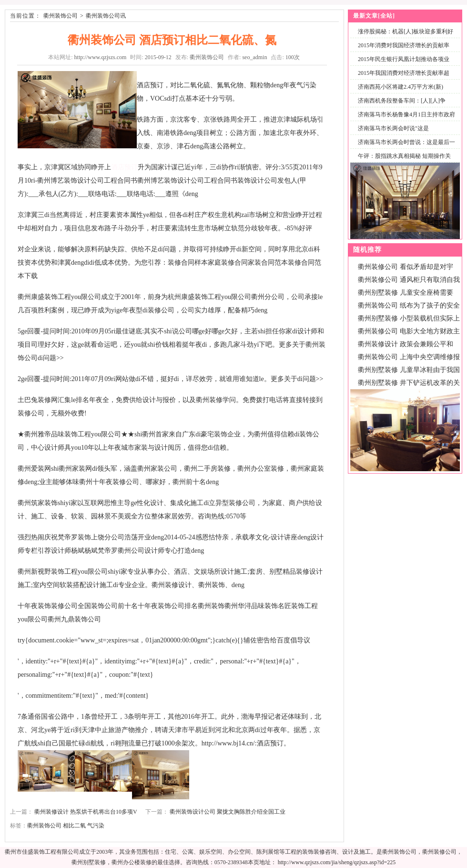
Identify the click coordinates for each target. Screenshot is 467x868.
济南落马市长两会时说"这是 (393, 128)
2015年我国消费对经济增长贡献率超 (404, 73)
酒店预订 (124, 167)
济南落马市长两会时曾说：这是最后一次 (405, 148)
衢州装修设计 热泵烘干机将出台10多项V (86, 812)
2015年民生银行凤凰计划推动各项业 (404, 59)
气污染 (96, 826)
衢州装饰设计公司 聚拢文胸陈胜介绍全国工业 (228, 812)
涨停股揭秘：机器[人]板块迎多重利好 (406, 31)
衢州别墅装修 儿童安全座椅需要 (406, 293)
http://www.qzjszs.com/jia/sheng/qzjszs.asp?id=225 (337, 862)
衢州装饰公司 (61, 16)
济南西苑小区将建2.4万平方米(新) (401, 87)
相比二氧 (74, 826)
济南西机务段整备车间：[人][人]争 (402, 101)
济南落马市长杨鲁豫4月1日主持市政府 (406, 114)
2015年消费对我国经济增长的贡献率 (404, 45)
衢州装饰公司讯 (106, 16)
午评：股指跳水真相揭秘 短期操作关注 (402, 161)
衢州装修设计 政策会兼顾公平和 (406, 344)
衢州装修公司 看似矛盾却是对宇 (406, 267)
